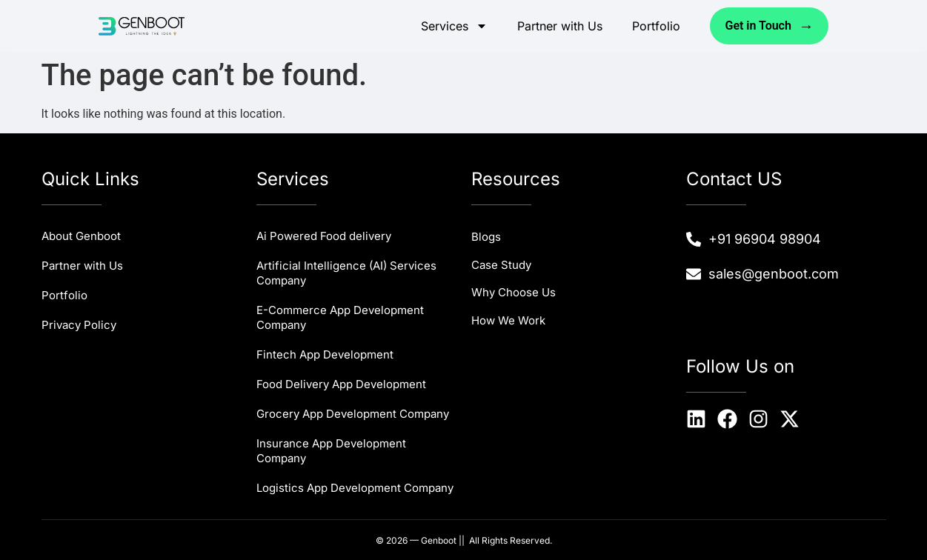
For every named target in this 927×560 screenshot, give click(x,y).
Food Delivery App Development (341, 384)
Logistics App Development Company (355, 488)
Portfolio (656, 26)
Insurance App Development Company (331, 451)
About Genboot (81, 236)
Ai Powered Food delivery (324, 236)
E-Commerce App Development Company (340, 317)
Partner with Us (560, 26)
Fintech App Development (325, 354)
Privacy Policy (79, 325)
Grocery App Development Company (353, 414)
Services (454, 26)
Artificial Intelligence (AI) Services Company (346, 273)
